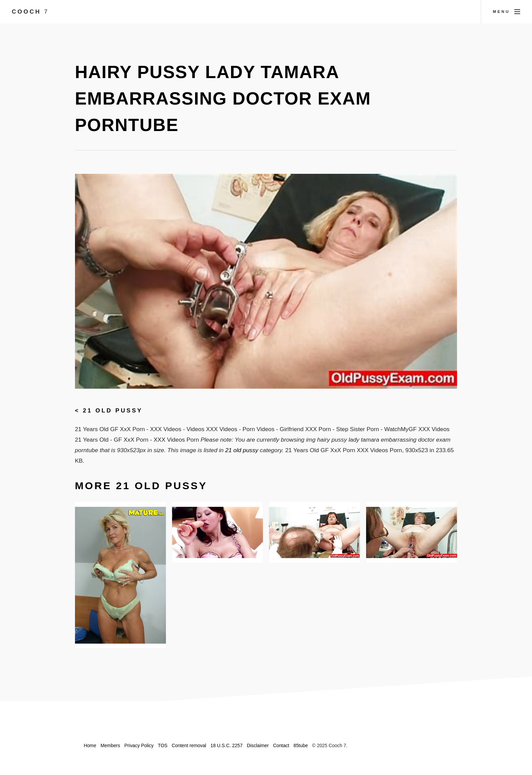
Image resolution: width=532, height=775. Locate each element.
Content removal (189, 745)
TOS (163, 745)
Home (90, 745)
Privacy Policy (139, 745)
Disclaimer (258, 745)
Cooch (30, 12)
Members (110, 745)
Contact (281, 745)
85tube (301, 745)
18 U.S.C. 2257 (226, 745)
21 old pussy (113, 410)
